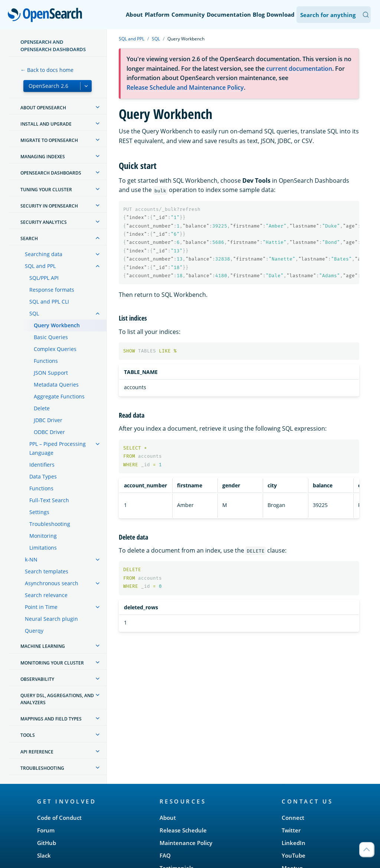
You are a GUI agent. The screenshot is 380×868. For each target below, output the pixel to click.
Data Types (43, 476)
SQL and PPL (40, 266)
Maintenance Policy (186, 843)
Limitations (43, 548)
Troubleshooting (50, 524)
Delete (42, 408)
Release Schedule (183, 830)
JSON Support (51, 373)
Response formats (52, 290)
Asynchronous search (52, 583)
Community (188, 14)
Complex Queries (55, 349)
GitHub (47, 843)
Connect (293, 818)
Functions (46, 361)
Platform (157, 14)
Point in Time (41, 607)
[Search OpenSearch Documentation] (334, 15)
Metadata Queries (56, 385)
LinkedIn (294, 843)
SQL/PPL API (44, 278)
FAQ (165, 855)
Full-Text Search (49, 500)
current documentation (299, 69)
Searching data (44, 254)
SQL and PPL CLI (49, 302)
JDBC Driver (48, 420)
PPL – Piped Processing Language (58, 448)
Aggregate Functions (59, 396)
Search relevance (46, 595)
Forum (46, 830)
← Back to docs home (47, 70)
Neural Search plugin (51, 619)
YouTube (294, 855)
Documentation (229, 14)
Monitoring (43, 536)
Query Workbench (57, 325)
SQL (34, 313)
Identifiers (42, 465)
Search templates (47, 571)
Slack (44, 855)
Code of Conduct (59, 818)
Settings (39, 512)
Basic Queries (51, 337)
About (134, 14)
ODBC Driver (49, 432)
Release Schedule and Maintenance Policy (185, 87)
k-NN (31, 559)
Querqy (34, 631)
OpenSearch (47, 16)
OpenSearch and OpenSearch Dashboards (53, 46)
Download (281, 14)
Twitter (291, 830)
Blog (259, 14)
